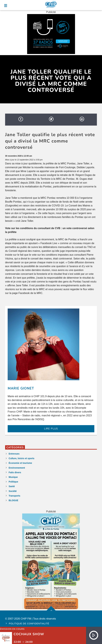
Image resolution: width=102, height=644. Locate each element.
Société (13, 491)
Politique (13, 482)
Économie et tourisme (20, 463)
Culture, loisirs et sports (21, 458)
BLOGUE (13, 500)
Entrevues (14, 454)
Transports (14, 496)
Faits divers (15, 472)
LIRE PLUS (51, 429)
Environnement (17, 468)
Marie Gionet (21, 388)
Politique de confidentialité (29, 624)
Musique (13, 477)
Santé (12, 486)
